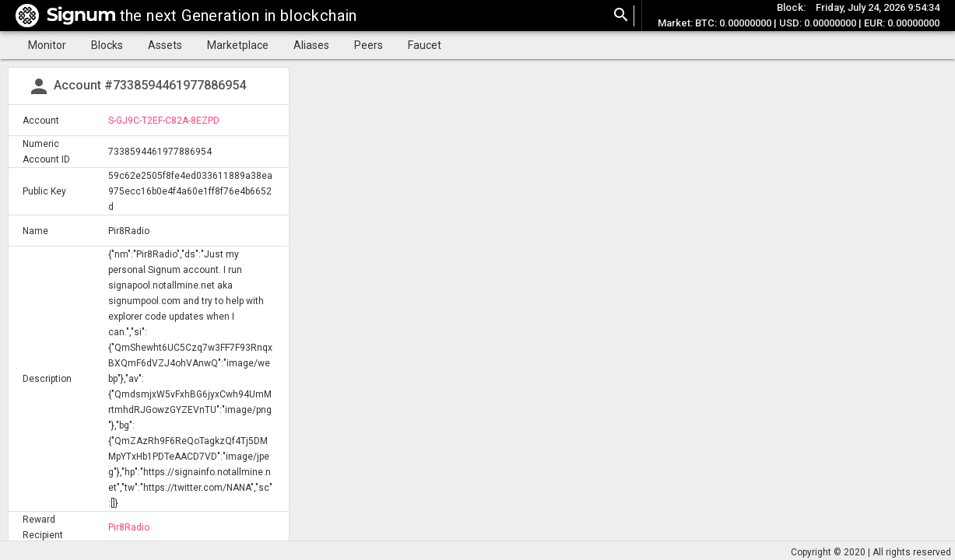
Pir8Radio (129, 527)
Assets (165, 45)
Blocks (107, 45)
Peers (369, 45)
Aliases (311, 45)
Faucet (425, 45)
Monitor (47, 45)
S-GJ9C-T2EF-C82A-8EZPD (164, 121)
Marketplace (238, 45)
